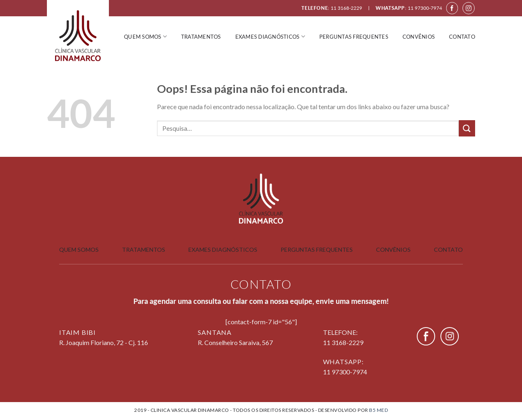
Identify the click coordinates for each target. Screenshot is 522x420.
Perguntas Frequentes (317, 250)
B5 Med (378, 410)
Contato (462, 37)
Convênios (419, 37)
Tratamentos (201, 37)
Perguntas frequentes (354, 37)
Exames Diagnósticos (270, 36)
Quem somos (145, 36)
